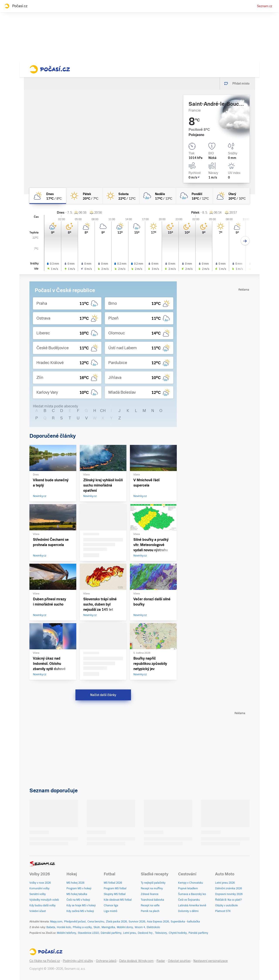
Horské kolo (64, 927)
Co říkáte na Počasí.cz (45, 961)
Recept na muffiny (152, 888)
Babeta (51, 927)
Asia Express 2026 (158, 922)
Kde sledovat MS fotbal (118, 900)
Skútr (97, 927)
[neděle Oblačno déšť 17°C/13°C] (158, 196)
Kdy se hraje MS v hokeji (81, 905)
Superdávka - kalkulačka (185, 922)
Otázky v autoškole (226, 905)
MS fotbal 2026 (113, 883)
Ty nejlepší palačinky (153, 883)
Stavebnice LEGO (88, 933)
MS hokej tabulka (77, 894)
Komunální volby (39, 888)
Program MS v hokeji (79, 888)
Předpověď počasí (75, 922)
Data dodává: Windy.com (136, 961)
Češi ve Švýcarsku (189, 900)
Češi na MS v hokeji (78, 900)
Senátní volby (38, 894)
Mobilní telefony (66, 933)
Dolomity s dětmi (188, 911)
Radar (161, 961)
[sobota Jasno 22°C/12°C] (121, 196)
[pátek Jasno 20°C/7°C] (84, 196)
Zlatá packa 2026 (116, 922)
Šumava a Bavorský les (192, 894)
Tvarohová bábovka (152, 900)
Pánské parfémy (198, 933)
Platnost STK (223, 911)
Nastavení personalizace (211, 961)
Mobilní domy (125, 927)
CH (103, 411)
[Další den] (245, 241)
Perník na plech (150, 911)
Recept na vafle (150, 905)
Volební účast (38, 911)
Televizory (161, 933)
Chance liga (111, 905)
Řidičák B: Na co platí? (229, 900)
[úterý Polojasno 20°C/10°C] (231, 196)
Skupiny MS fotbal (115, 894)
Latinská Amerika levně (192, 905)
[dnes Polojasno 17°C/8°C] (48, 196)
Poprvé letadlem (188, 888)
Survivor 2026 (137, 922)
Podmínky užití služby (78, 961)
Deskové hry (145, 933)
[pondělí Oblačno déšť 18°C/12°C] (194, 196)
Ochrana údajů (106, 961)
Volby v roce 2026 (40, 883)
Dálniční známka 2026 (229, 888)
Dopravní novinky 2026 (229, 894)
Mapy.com (56, 922)
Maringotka (108, 927)
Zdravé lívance (150, 894)
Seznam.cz (265, 6)
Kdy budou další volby (43, 905)
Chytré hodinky (178, 933)
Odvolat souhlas (179, 961)
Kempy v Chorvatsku (191, 883)
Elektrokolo (153, 927)
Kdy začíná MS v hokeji (80, 911)
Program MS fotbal (115, 888)
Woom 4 (140, 927)
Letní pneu (130, 933)
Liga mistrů (111, 911)
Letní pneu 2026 (225, 883)
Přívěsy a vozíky (82, 927)
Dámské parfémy (111, 933)
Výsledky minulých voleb (44, 900)
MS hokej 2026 (75, 883)
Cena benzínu (96, 922)
